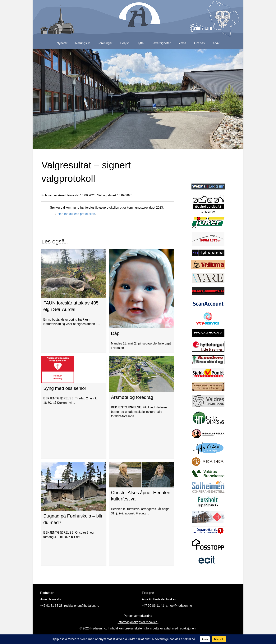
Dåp (115, 333)
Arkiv (216, 43)
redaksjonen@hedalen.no (82, 606)
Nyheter (62, 43)
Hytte (140, 43)
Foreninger (105, 43)
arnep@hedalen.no (179, 606)
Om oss (199, 43)
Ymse (182, 43)
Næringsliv (82, 43)
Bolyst (124, 43)
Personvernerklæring (138, 616)
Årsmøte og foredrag (132, 397)
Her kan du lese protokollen (76, 214)
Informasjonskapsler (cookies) (138, 622)
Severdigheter (161, 43)
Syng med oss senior (65, 388)
